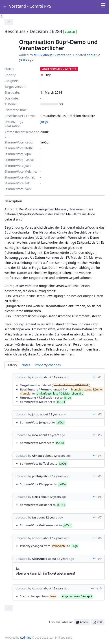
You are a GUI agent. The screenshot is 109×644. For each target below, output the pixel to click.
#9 (100, 559)
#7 (100, 517)
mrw (35, 435)
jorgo (44, 122)
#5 (100, 476)
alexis (36, 497)
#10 (99, 588)
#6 (100, 497)
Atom (84, 622)
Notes (26, 365)
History (12, 365)
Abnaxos (38, 456)
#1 (100, 377)
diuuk (38, 55)
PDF (100, 622)
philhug (37, 476)
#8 (100, 538)
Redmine (26, 638)
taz (34, 517)
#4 (100, 456)
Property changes (48, 365)
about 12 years (54, 55)
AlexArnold (40, 559)
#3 (100, 435)
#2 (100, 414)
